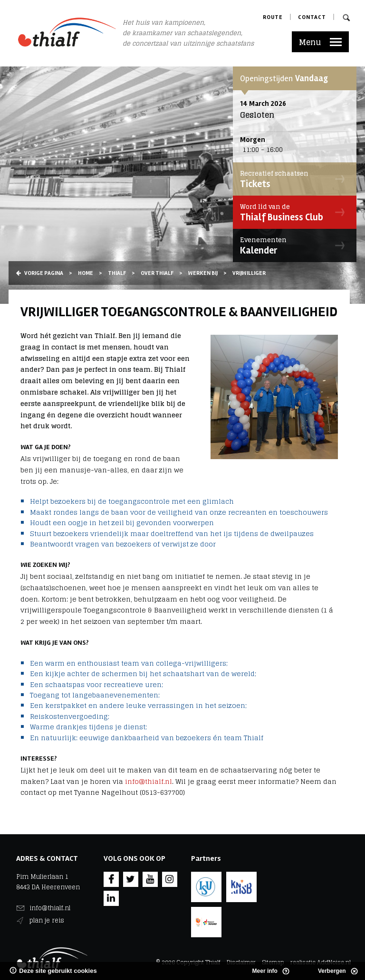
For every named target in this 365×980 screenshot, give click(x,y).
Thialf (117, 273)
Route (273, 17)
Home (86, 273)
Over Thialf (157, 273)
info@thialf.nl (149, 781)
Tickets (292, 179)
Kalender (292, 245)
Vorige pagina (40, 273)
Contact (312, 17)
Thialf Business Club (292, 212)
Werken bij (203, 273)
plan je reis (47, 920)
